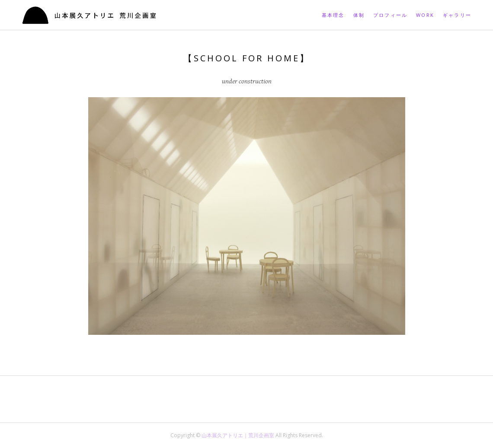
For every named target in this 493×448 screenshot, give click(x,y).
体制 (359, 15)
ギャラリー (457, 15)
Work (425, 15)
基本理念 (333, 15)
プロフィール (390, 15)
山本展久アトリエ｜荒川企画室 (238, 435)
